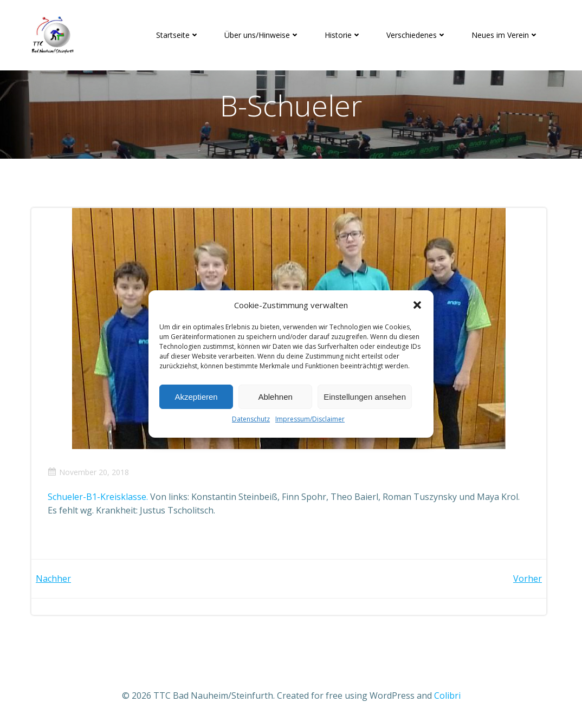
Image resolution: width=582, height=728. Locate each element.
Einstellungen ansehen (365, 397)
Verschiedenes (416, 35)
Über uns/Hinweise (262, 35)
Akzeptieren (196, 397)
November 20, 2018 (88, 472)
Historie (343, 35)
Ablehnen (275, 397)
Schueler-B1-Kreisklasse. (98, 497)
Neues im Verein (505, 35)
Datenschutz (251, 419)
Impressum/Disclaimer (310, 419)
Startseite (178, 35)
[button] (417, 305)
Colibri (447, 695)
